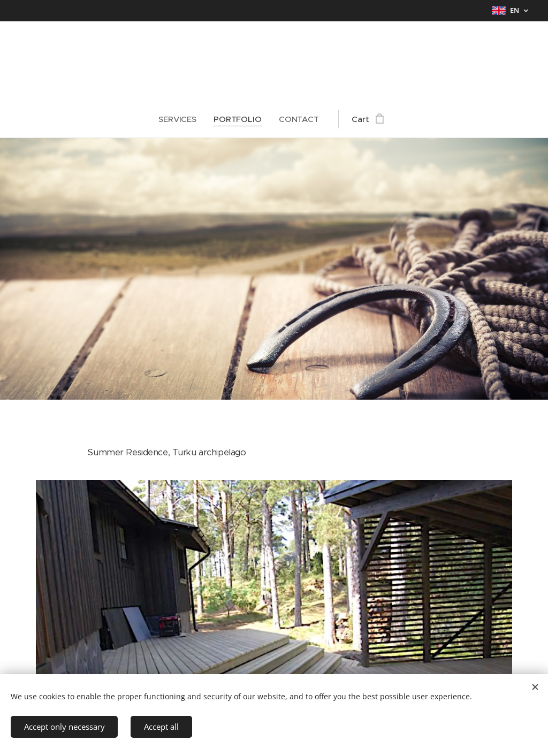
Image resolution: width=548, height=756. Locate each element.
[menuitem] (181, 119)
